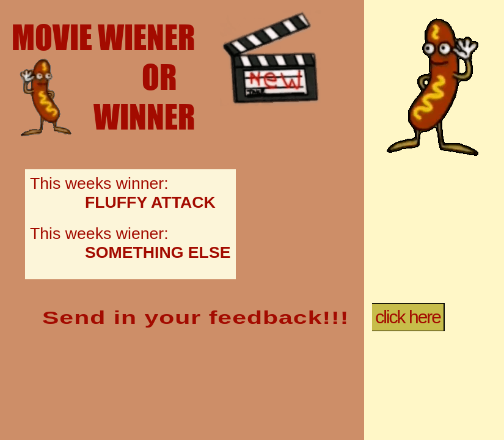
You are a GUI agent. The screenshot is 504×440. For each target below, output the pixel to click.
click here (408, 317)
